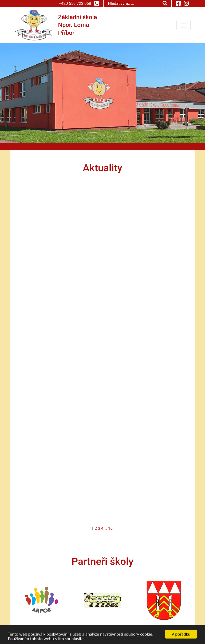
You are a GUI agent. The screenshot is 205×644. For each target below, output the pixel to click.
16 (110, 528)
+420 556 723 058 (79, 3)
